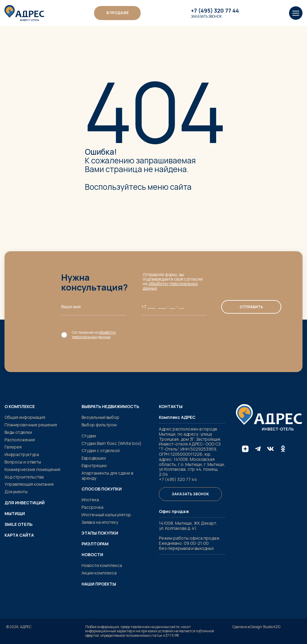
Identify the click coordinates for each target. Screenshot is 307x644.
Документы (16, 492)
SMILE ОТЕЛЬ (18, 524)
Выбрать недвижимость (110, 407)
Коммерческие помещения (32, 469)
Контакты (171, 407)
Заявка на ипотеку (100, 522)
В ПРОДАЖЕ (118, 13)
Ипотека (90, 500)
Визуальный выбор (100, 417)
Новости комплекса (102, 565)
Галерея (13, 447)
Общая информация (25, 417)
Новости (92, 555)
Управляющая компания (29, 484)
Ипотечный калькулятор (106, 515)
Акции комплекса (99, 573)
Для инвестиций (25, 503)
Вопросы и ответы (23, 462)
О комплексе (20, 407)
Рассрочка (92, 507)
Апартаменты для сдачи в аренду (107, 476)
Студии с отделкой (101, 450)
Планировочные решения (31, 425)
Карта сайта (19, 535)
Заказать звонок (206, 16)
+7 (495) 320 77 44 (215, 11)
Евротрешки (94, 465)
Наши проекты (99, 584)
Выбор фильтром (99, 425)
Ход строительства (24, 477)
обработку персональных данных (170, 286)
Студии (89, 436)
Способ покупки (102, 489)
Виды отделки (18, 432)
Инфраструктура (22, 454)
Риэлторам (95, 544)
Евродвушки (94, 458)
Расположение (20, 440)
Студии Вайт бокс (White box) (112, 443)
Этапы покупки (100, 533)
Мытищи (15, 514)
